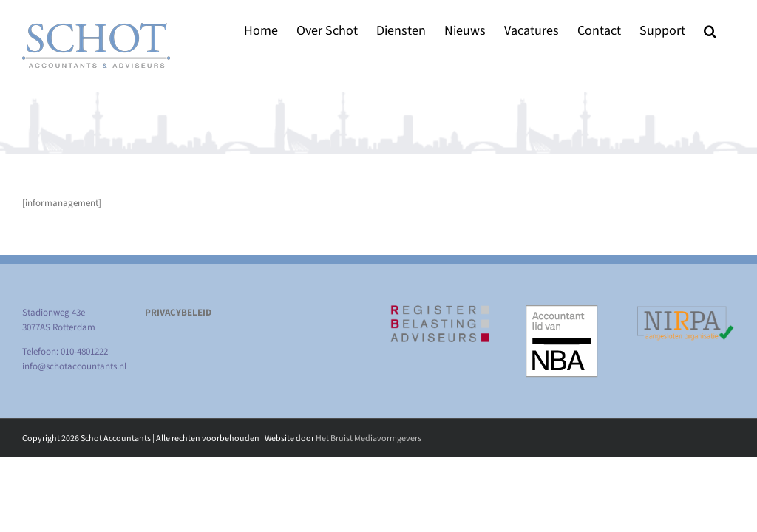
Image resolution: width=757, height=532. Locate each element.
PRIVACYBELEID (178, 313)
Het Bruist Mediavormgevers (369, 439)
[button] (710, 31)
